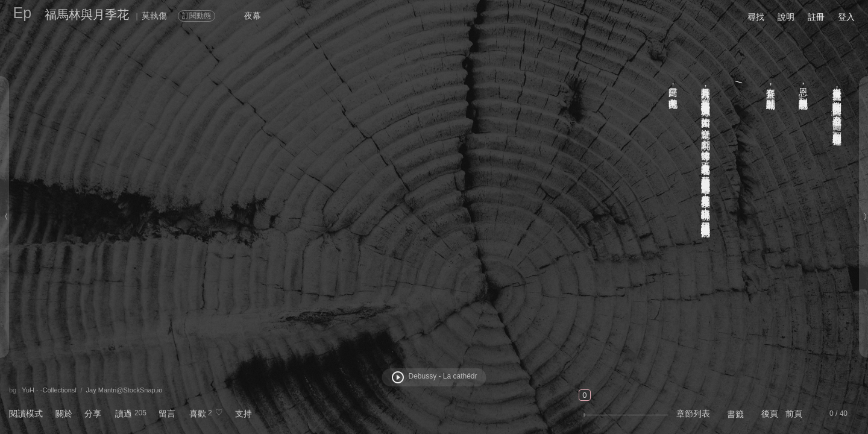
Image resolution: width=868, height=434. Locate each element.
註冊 (816, 17)
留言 (167, 414)
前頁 (794, 414)
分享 (93, 414)
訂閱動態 (197, 16)
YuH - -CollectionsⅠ (49, 390)
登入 (846, 17)
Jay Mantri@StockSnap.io (124, 390)
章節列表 (693, 414)
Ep (23, 13)
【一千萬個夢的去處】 (838, 113)
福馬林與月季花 (87, 14)
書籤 (735, 414)
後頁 (770, 414)
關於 (64, 414)
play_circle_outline (398, 377)
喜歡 (198, 414)
